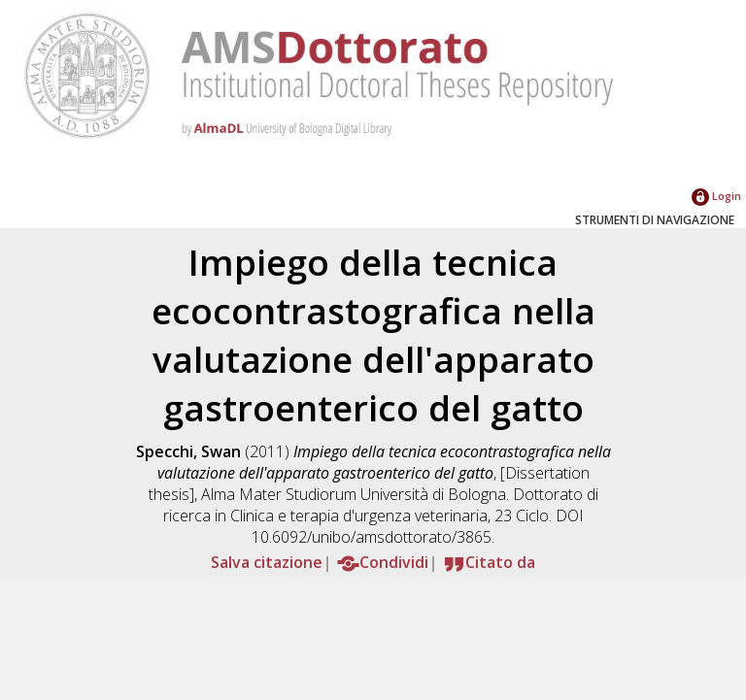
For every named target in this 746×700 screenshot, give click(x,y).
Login (716, 196)
